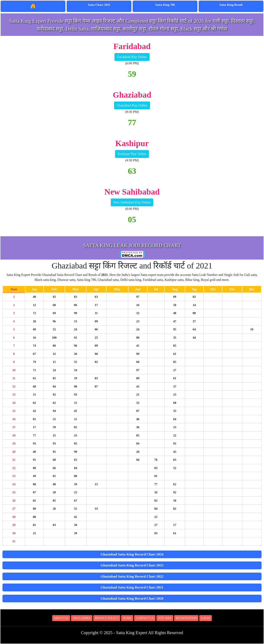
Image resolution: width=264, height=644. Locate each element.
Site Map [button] (165, 618)
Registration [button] (186, 618)
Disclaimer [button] (82, 618)
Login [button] (206, 618)
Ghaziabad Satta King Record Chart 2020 (132, 599)
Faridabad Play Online (132, 57)
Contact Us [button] (145, 618)
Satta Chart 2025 (99, 5)
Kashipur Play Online (132, 154)
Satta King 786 (165, 5)
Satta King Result (231, 5)
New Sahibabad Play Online (132, 202)
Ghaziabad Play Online (132, 105)
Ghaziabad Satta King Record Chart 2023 (132, 565)
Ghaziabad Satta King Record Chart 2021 (132, 587)
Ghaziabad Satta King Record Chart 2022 (132, 576)
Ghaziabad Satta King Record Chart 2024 (132, 554)
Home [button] (127, 618)
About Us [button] (61, 618)
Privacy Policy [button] (107, 618)
